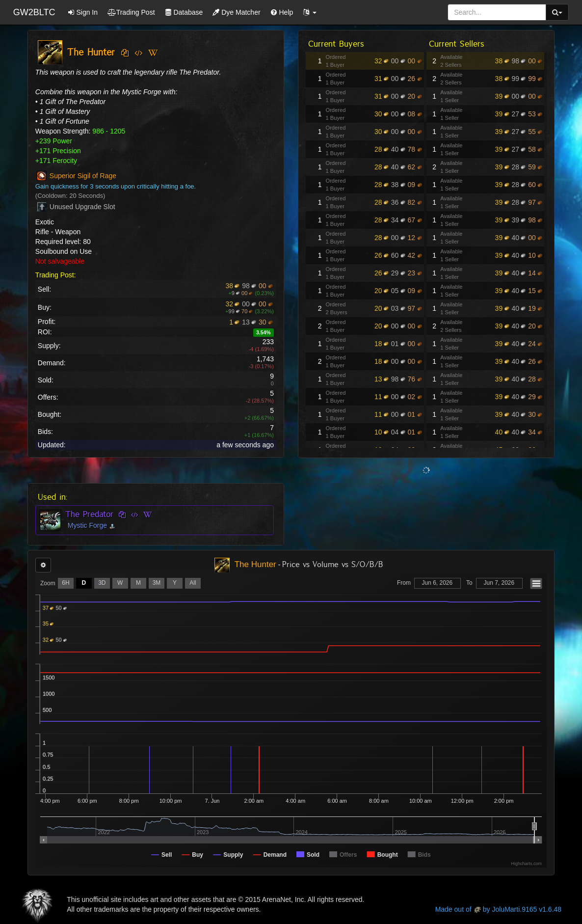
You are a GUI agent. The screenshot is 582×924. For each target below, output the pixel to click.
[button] (310, 12)
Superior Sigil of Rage (83, 176)
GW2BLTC (34, 12)
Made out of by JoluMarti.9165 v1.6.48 (498, 909)
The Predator (89, 514)
